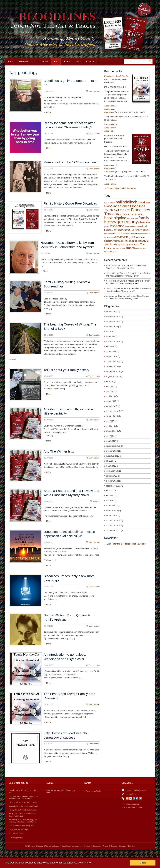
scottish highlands (131, 241)
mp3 (133, 230)
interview (128, 227)
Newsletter (97, 846)
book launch (124, 214)
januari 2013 (111, 476)
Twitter (131, 798)
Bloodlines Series (117, 206)
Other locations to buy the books (121, 188)
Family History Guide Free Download (70, 203)
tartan (123, 245)
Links (78, 62)
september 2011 (113, 531)
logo (112, 230)
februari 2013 (112, 471)
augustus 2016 (112, 376)
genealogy (127, 222)
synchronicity (112, 244)
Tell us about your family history (66, 370)
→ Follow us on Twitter (93, 791)
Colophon (132, 846)
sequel (144, 241)
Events (67, 62)
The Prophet (117, 248)
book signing (115, 218)
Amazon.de (109, 112)
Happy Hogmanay (16, 833)
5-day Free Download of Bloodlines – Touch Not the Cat (126, 267)
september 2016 (113, 371)
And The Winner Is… (59, 451)
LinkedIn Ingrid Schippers (137, 798)
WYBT (114, 252)
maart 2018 (111, 337)
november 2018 (113, 322)
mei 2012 (110, 501)
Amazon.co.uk (111, 106)
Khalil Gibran (137, 227)
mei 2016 (110, 391)
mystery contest (142, 230)
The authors (42, 62)
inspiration (117, 226)
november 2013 (113, 446)
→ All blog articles (16, 838)
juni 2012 (110, 496)
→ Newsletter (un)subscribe (132, 807)
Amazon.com (110, 109)
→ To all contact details (130, 804)
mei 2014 (110, 436)
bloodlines (144, 203)
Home (10, 62)
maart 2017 (111, 351)
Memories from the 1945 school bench (71, 162)
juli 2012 (110, 491)
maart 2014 (111, 441)
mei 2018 (110, 332)
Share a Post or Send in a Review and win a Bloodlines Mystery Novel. (128, 275)
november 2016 (113, 361)
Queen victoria (135, 234)
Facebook (134, 798)
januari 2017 (111, 356)
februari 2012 (112, 511)
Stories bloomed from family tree (21, 826)
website (143, 248)
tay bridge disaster (133, 245)
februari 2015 (112, 431)
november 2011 (113, 526)
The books (24, 63)
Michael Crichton (122, 230)
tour (123, 248)
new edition (108, 234)
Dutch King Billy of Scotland (19, 829)
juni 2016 (110, 386)
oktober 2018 (112, 327)
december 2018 (113, 317)
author (107, 203)
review (120, 237)
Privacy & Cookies (110, 846)
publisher (126, 234)
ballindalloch (126, 202)
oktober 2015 (112, 416)
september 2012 (113, 486)
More (49, 112)
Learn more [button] (84, 863)
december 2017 (113, 342)
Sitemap (122, 846)
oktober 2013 (112, 451)
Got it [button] (143, 863)
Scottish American (113, 241)
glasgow (144, 222)
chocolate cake (132, 219)
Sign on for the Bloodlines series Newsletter (126, 544)
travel (137, 248)
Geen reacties (94, 91)
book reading (138, 215)
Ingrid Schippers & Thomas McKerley (45, 846)
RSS (127, 798)
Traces (130, 248)
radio (113, 238)
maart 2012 (111, 506)
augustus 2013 (112, 456)
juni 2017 (110, 347)
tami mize (110, 296)
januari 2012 (111, 516)
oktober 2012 (112, 481)
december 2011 (113, 521)
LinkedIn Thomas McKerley (140, 798)
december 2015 (113, 411)
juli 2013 (110, 461)
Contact (90, 63)
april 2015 (110, 426)
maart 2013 (111, 466)
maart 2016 (111, 401)
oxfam (118, 233)
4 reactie (96, 501)
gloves (107, 227)
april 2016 (110, 396)
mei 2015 (110, 421)
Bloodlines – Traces (113, 135)
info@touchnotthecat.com (136, 790)
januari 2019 (111, 312)
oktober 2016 (112, 366)
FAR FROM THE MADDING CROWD (23, 802)
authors (112, 203)
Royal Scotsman (135, 237)
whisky (107, 252)
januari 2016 (111, 406)
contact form (131, 794)
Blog (56, 62)
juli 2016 (110, 381)
